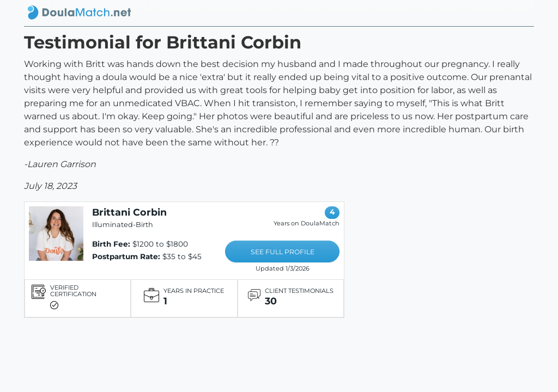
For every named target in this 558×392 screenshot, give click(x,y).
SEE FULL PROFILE (283, 252)
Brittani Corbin (129, 212)
